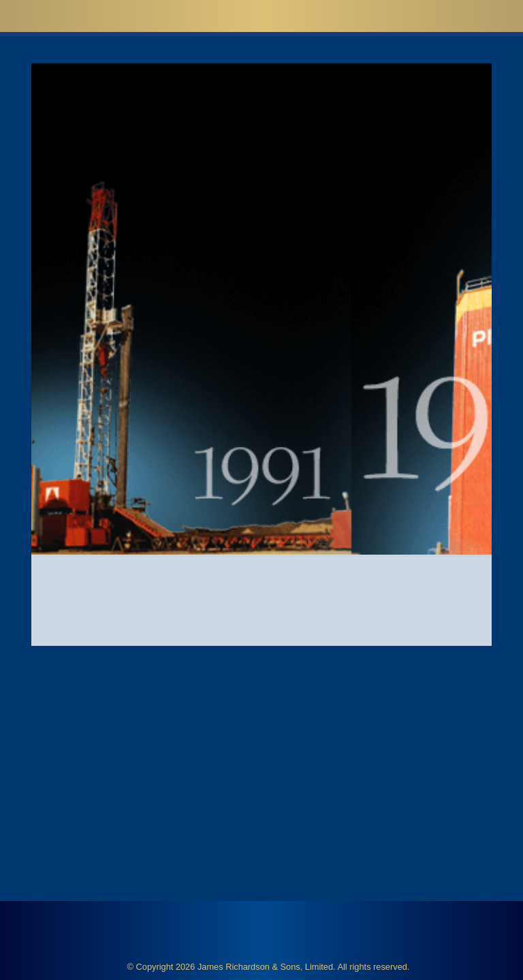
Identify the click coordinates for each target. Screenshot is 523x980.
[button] (489, 15)
